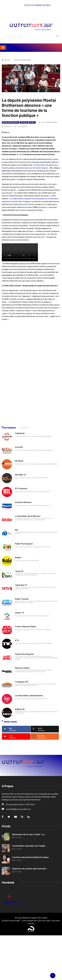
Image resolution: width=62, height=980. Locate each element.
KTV (17, 640)
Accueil (7, 60)
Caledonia (20, 433)
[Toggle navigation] (3, 48)
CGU (39, 918)
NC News (19, 461)
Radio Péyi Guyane (24, 544)
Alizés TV (20, 613)
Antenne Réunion (23, 502)
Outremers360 (11, 902)
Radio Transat (22, 599)
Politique (24, 122)
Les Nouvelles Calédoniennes (29, 695)
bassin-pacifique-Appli (22, 60)
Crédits (44, 918)
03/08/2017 (7, 127)
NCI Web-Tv (21, 475)
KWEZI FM (20, 709)
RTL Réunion (21, 488)
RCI (17, 530)
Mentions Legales (30, 918)
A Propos (18, 918)
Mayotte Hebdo (22, 668)
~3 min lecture (21, 127)
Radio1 (18, 557)
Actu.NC (19, 447)
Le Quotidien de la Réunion (28, 516)
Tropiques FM (21, 682)
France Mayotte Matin (25, 626)
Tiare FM (19, 571)
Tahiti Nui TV (21, 585)
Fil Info (32, 122)
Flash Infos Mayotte (24, 654)
